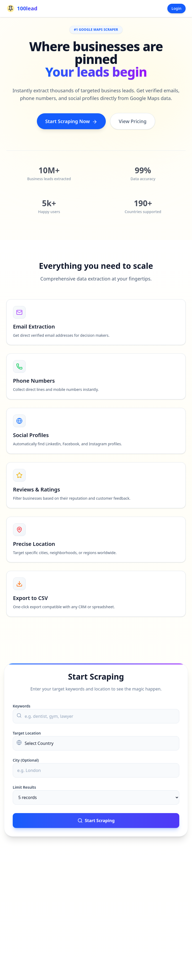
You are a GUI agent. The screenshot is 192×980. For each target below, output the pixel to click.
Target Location (27, 733)
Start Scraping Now (71, 122)
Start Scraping (96, 821)
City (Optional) (26, 760)
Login (176, 8)
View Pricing (133, 122)
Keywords (21, 706)
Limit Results (24, 787)
